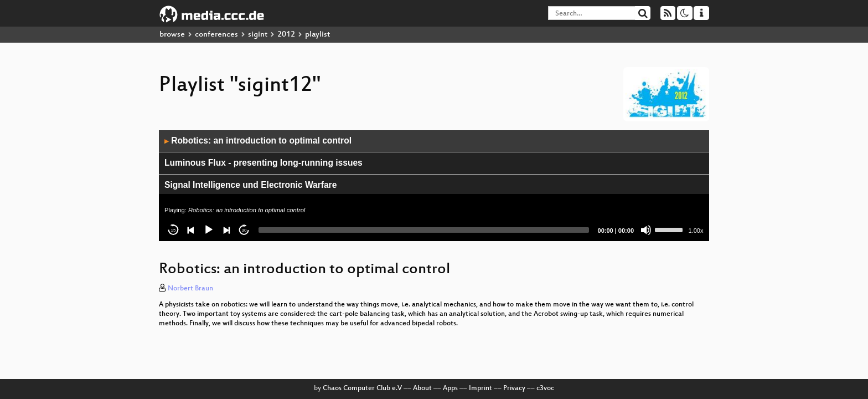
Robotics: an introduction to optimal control (258, 140)
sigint (258, 35)
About (422, 388)
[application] (434, 186)
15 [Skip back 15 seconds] (174, 230)
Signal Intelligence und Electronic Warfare (250, 185)
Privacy (514, 388)
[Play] (209, 230)
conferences (216, 35)
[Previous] (191, 230)
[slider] (424, 230)
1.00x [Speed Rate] (696, 231)
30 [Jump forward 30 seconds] (244, 230)
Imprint (480, 388)
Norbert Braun (190, 289)
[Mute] (646, 230)
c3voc (545, 388)
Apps (450, 388)
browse (172, 35)
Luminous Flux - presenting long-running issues (263, 163)
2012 (286, 35)
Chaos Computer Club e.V (362, 388)
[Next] (226, 230)
